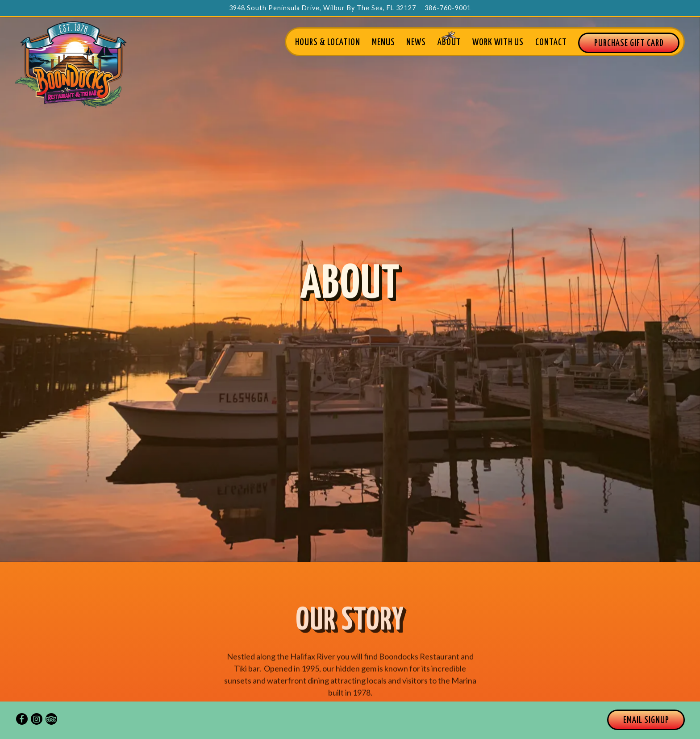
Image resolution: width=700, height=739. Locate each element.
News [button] (416, 42)
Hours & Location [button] (328, 42)
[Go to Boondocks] (323, 8)
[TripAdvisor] (51, 719)
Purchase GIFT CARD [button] (629, 43)
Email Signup (646, 720)
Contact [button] (551, 42)
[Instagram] (37, 719)
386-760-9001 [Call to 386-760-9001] (448, 8)
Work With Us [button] (498, 42)
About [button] (449, 42)
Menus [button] (383, 42)
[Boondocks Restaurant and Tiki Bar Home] (71, 64)
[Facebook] (22, 719)
